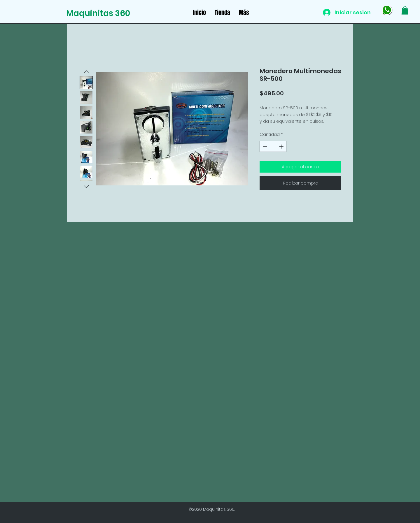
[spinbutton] (273, 146)
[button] (405, 10)
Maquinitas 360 (98, 13)
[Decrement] (264, 146)
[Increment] (282, 146)
